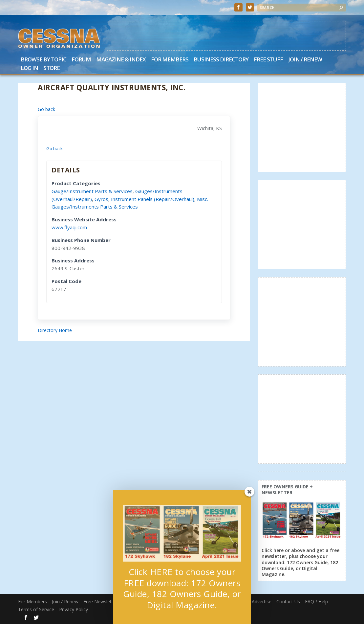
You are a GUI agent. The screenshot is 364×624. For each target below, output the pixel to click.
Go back (46, 109)
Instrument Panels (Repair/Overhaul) (153, 199)
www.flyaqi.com (69, 227)
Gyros (101, 199)
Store (52, 68)
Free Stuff (268, 60)
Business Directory (221, 60)
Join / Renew (305, 60)
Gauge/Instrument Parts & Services (92, 191)
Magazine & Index (121, 60)
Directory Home (55, 330)
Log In (29, 68)
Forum (81, 60)
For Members (170, 60)
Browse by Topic (43, 60)
